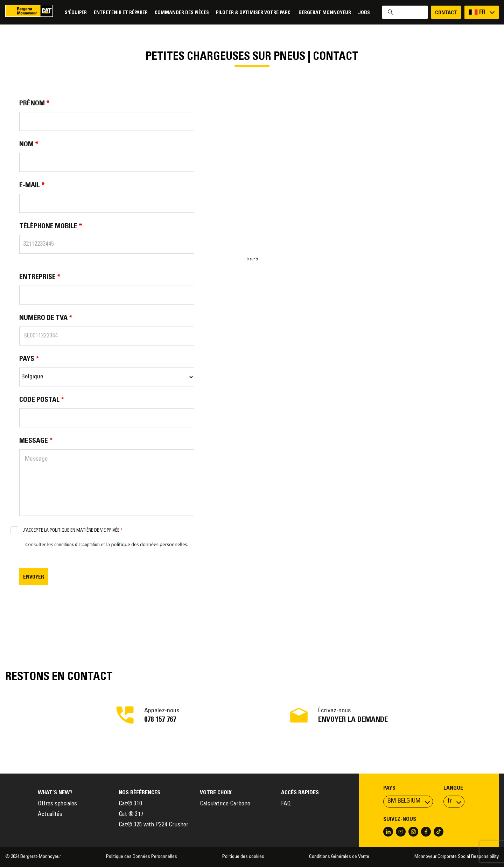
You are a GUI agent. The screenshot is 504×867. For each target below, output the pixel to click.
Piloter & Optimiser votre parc (254, 13)
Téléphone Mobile (51, 226)
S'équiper (76, 13)
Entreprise (40, 277)
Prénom (34, 104)
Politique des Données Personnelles (142, 857)
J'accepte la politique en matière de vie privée (73, 531)
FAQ (286, 804)
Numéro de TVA (46, 318)
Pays (29, 359)
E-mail (32, 186)
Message (36, 441)
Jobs (364, 13)
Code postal (42, 400)
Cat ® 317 (131, 815)
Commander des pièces (182, 13)
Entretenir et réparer (121, 13)
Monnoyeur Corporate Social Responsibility (457, 857)
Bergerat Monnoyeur (325, 13)
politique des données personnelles (149, 544)
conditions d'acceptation (77, 545)
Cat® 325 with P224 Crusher (153, 825)
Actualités (50, 815)
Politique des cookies (243, 857)
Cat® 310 (130, 804)
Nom (29, 145)
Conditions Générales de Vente (339, 857)
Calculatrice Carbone (225, 804)
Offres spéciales (57, 804)
